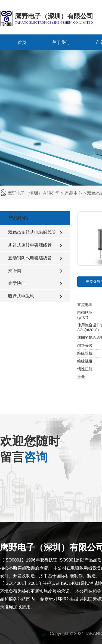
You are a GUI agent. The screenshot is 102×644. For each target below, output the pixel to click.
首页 (22, 42)
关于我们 (61, 42)
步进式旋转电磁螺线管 (30, 245)
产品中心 (73, 193)
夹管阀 (15, 271)
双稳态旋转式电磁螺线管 (32, 232)
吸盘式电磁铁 (21, 296)
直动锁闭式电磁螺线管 (30, 258)
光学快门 (17, 283)
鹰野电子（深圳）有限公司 (34, 193)
